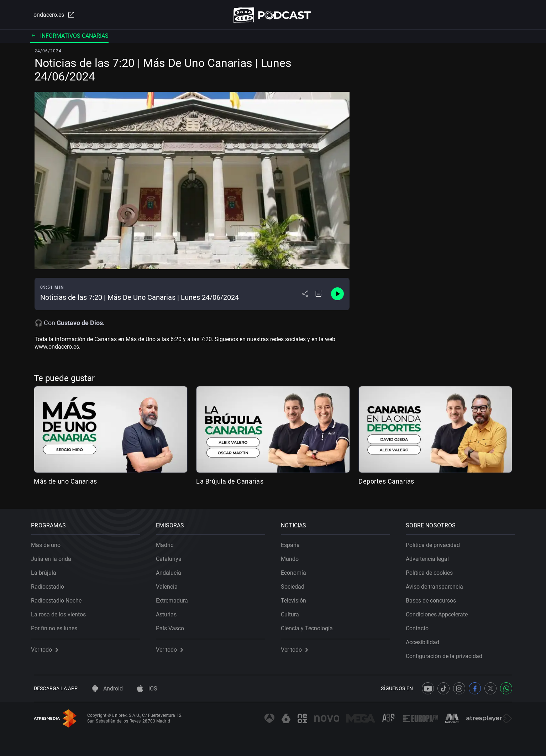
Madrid (168, 543)
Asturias (169, 612)
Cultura (293, 612)
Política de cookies (432, 570)
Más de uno (49, 543)
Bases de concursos (434, 598)
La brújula (46, 570)
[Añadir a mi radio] (319, 296)
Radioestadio (50, 584)
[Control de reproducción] (337, 296)
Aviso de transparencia (437, 584)
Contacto (420, 626)
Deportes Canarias (386, 483)
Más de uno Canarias (65, 483)
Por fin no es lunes (57, 626)
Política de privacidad (436, 543)
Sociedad (295, 584)
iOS (147, 689)
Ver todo (47, 647)
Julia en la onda (54, 556)
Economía (296, 570)
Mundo (293, 556)
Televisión (296, 598)
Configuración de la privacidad (447, 654)
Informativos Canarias (69, 37)
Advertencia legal (430, 556)
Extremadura (175, 598)
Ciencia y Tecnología (310, 626)
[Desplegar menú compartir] (305, 296)
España (293, 543)
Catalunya (172, 556)
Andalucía (171, 570)
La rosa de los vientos (61, 612)
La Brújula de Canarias (230, 483)
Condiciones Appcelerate (440, 612)
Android (107, 689)
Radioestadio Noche (59, 598)
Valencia (170, 584)
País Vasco (173, 626)
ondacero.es (51, 16)
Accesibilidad (425, 640)
